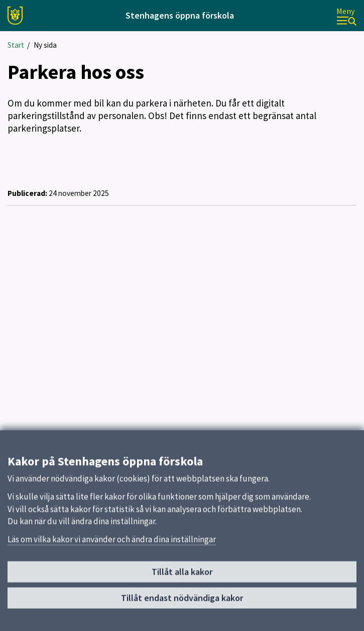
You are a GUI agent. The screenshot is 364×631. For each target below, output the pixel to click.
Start (16, 45)
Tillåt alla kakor (182, 575)
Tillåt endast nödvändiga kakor (182, 601)
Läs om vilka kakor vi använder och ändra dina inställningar (112, 543)
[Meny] (346, 16)
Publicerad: (27, 193)
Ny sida (45, 45)
